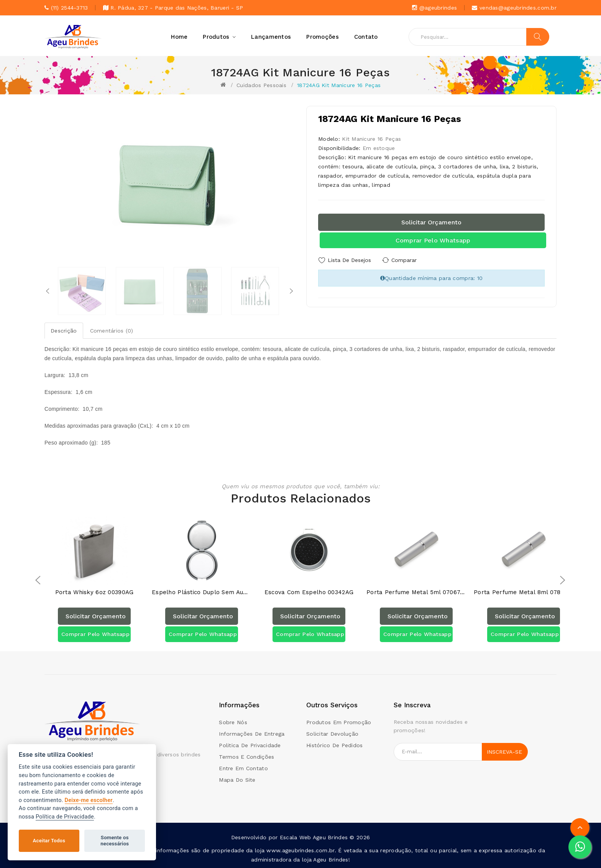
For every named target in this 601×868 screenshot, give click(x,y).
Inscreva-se (504, 752)
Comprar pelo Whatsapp (433, 240)
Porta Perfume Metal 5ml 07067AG (416, 592)
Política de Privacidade (65, 817)
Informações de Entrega (252, 734)
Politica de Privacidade (250, 745)
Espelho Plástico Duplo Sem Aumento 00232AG (202, 592)
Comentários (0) (112, 331)
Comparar (404, 260)
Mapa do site (237, 780)
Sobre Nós (233, 722)
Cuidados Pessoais (261, 85)
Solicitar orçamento (431, 222)
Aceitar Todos (49, 841)
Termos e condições (246, 757)
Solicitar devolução (332, 734)
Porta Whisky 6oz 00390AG (94, 592)
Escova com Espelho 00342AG (309, 592)
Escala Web (296, 837)
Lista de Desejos (349, 260)
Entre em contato (243, 768)
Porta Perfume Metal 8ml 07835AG (524, 592)
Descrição (64, 331)
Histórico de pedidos (335, 745)
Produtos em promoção (339, 722)
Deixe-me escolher (89, 800)
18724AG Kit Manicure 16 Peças (339, 85)
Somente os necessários (115, 841)
